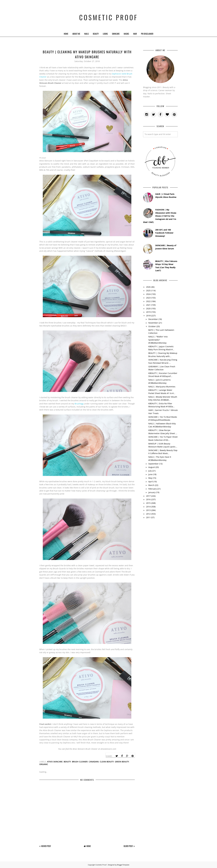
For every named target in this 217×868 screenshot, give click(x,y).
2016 (148, 499)
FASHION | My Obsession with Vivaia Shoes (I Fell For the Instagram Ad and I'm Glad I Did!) (160, 216)
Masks (126, 34)
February (153, 489)
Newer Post (46, 846)
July (150, 471)
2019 (148, 312)
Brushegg (79, 404)
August (152, 467)
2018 (148, 316)
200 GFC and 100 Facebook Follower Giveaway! (164, 233)
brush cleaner (80, 762)
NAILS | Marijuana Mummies (162, 387)
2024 (148, 294)
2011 (148, 517)
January (152, 492)
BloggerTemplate (123, 865)
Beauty (96, 34)
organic (44, 764)
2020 (148, 309)
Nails (86, 34)
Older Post (128, 846)
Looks (105, 34)
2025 (148, 291)
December (153, 319)
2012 (148, 514)
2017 (148, 496)
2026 (148, 287)
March (151, 485)
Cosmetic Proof (109, 15)
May (150, 478)
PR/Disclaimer (147, 34)
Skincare (116, 34)
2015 (148, 503)
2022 (148, 301)
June (150, 474)
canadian (94, 762)
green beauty (122, 762)
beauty (67, 762)
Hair (135, 34)
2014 (148, 507)
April (151, 482)
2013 (148, 510)
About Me (76, 34)
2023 (148, 298)
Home (66, 34)
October (152, 326)
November (153, 323)
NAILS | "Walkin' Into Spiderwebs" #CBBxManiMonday (158, 340)
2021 (148, 305)
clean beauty (107, 762)
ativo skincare (55, 762)
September (153, 464)
